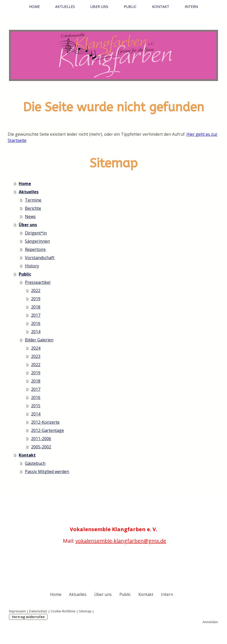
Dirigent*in (36, 233)
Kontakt (161, 7)
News (30, 216)
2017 (36, 315)
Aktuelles (65, 7)
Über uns (99, 7)
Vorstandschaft (40, 258)
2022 (36, 291)
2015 (36, 406)
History (32, 266)
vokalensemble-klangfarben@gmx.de (121, 541)
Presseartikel (38, 282)
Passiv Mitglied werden (47, 471)
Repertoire (35, 249)
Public (130, 7)
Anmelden (210, 622)
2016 (36, 323)
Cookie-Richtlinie (63, 611)
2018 (36, 307)
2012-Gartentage (48, 430)
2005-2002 (41, 447)
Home (34, 7)
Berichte (33, 208)
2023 (36, 356)
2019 (36, 299)
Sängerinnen (37, 241)
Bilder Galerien (39, 340)
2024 (36, 348)
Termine (33, 200)
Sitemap (85, 611)
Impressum (17, 611)
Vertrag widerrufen (28, 617)
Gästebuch (35, 463)
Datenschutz (38, 611)
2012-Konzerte (45, 422)
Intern (191, 7)
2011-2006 (41, 439)
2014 (36, 332)
